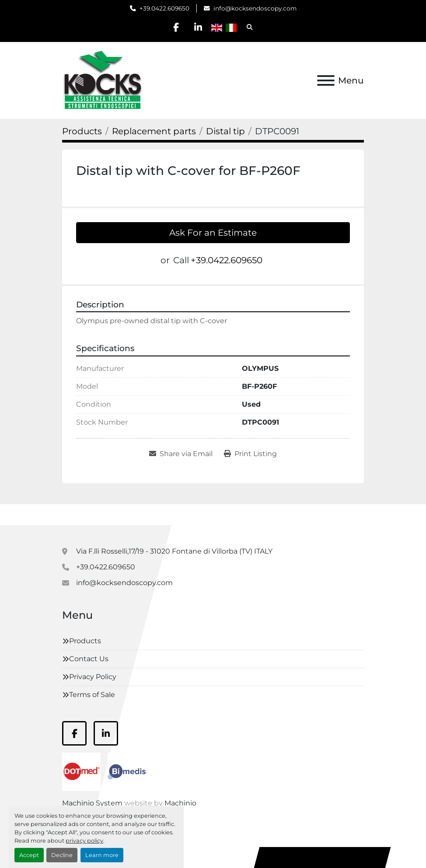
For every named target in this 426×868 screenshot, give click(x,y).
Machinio (180, 803)
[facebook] (176, 27)
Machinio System (92, 803)
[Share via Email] (181, 454)
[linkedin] (199, 27)
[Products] (82, 131)
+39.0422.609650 (164, 8)
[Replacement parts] (154, 131)
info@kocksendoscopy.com (255, 8)
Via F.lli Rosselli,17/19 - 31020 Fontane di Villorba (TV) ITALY (174, 551)
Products (85, 641)
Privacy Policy (93, 677)
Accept (29, 855)
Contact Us (89, 659)
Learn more (102, 855)
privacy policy (84, 841)
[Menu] (326, 80)
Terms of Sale (92, 695)
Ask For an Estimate (213, 233)
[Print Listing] (250, 454)
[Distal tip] (225, 131)
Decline (62, 855)
